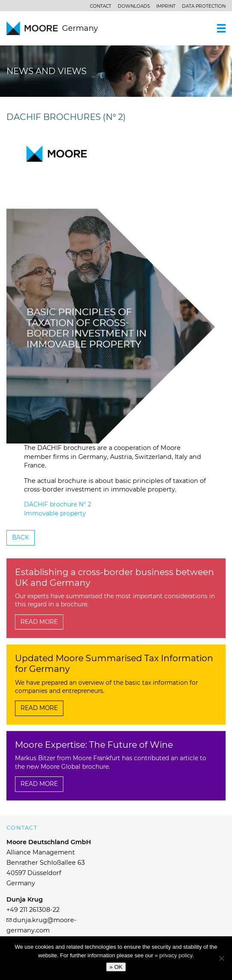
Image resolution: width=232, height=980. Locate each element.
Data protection (204, 6)
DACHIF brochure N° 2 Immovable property (58, 509)
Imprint (166, 6)
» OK (116, 967)
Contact (101, 6)
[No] (221, 958)
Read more (39, 622)
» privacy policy (173, 955)
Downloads (134, 6)
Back (21, 537)
